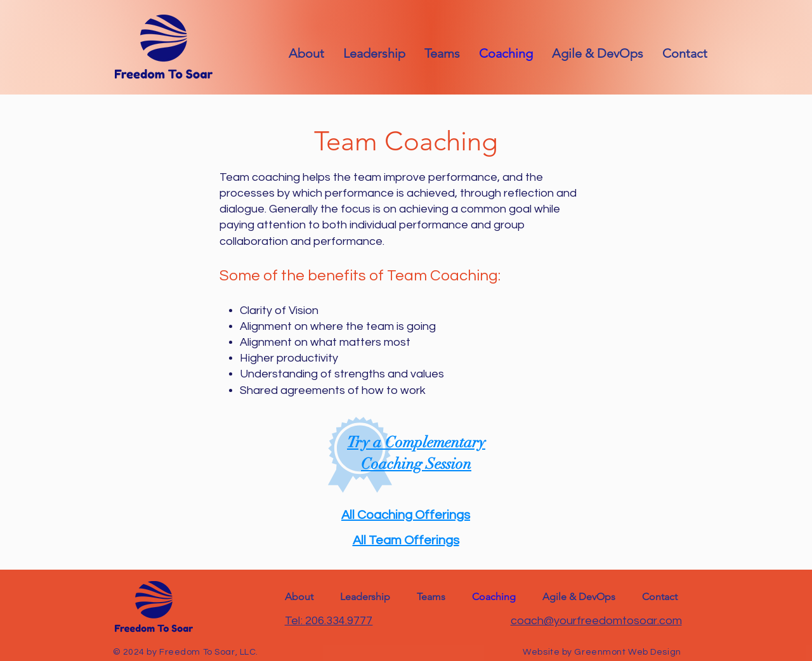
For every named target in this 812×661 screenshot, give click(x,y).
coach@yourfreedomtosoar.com (596, 621)
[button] (685, 53)
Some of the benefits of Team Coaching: (360, 276)
